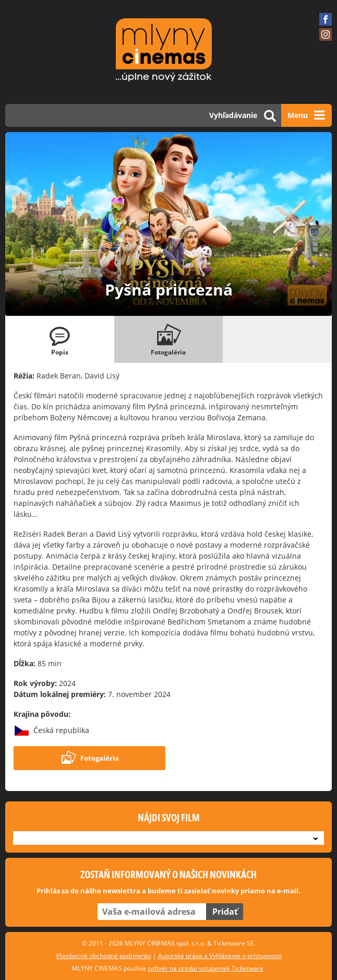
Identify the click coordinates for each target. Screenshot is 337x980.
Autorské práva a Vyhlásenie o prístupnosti (220, 956)
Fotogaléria (90, 758)
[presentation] (60, 339)
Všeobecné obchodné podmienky (104, 956)
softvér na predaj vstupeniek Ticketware (206, 968)
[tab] (60, 339)
